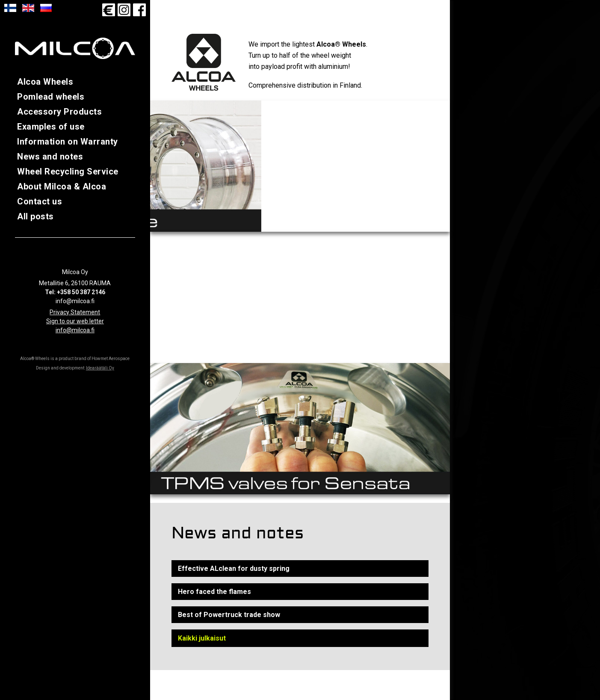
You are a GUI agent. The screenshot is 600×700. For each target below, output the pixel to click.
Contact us (40, 201)
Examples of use (51, 127)
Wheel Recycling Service (68, 171)
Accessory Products (59, 112)
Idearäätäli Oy (100, 368)
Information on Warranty (68, 142)
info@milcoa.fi (75, 330)
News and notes (50, 157)
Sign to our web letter (75, 321)
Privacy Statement (75, 312)
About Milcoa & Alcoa (62, 186)
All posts (35, 216)
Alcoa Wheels (45, 82)
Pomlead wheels (51, 97)
